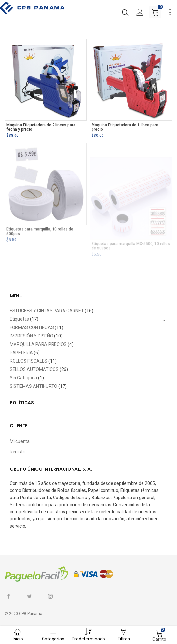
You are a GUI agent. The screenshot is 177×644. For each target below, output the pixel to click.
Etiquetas (19, 319)
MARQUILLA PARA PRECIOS (38, 344)
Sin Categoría (23, 378)
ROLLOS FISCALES (29, 361)
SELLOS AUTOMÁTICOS (34, 369)
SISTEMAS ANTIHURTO (34, 386)
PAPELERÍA (21, 353)
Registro (18, 452)
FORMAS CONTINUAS (32, 327)
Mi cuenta (20, 441)
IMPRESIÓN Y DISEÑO (31, 336)
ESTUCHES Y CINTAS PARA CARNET (47, 311)
